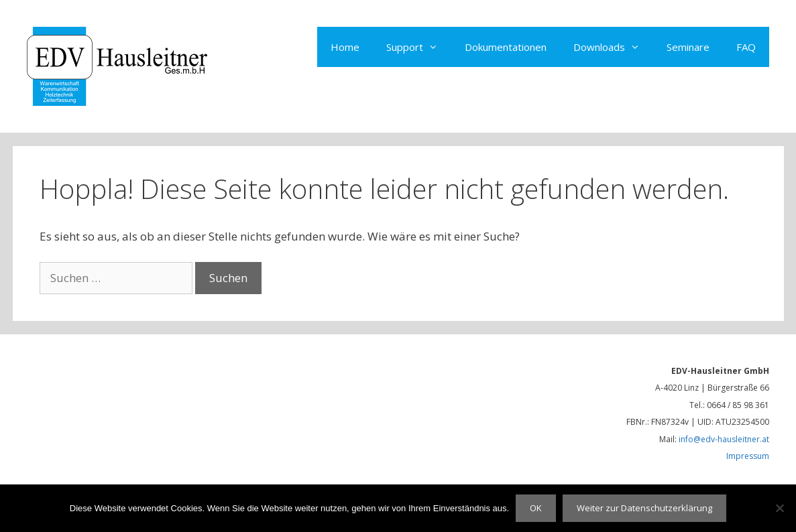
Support (419, 47)
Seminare (688, 47)
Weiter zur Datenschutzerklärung (644, 508)
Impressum (748, 456)
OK (536, 508)
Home (345, 47)
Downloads (613, 47)
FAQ (746, 47)
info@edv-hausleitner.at (724, 439)
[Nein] (779, 508)
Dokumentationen (506, 47)
